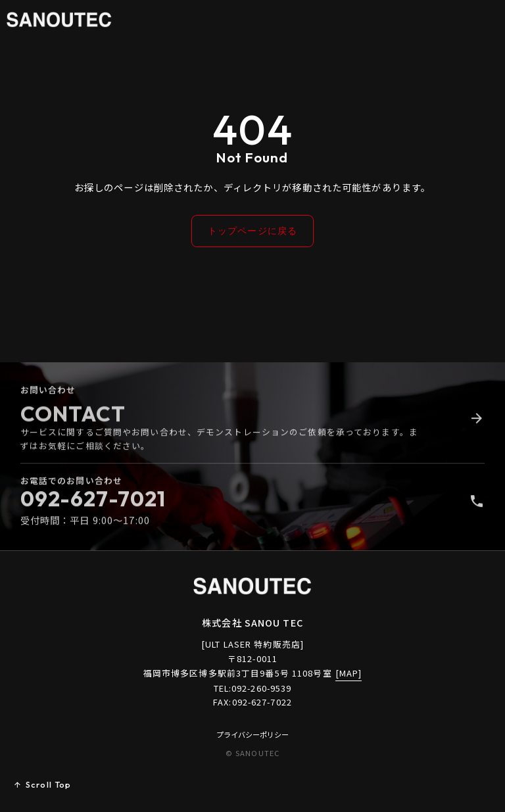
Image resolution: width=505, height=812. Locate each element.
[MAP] (349, 673)
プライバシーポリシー (252, 734)
